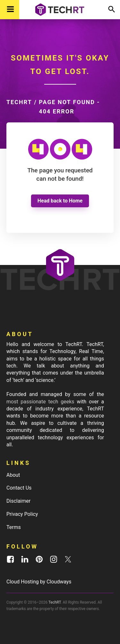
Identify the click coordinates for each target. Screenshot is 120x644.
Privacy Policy (22, 514)
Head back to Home (60, 201)
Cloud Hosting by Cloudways (39, 582)
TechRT (19, 102)
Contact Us (19, 488)
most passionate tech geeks (40, 402)
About (13, 475)
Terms (14, 527)
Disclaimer (18, 501)
